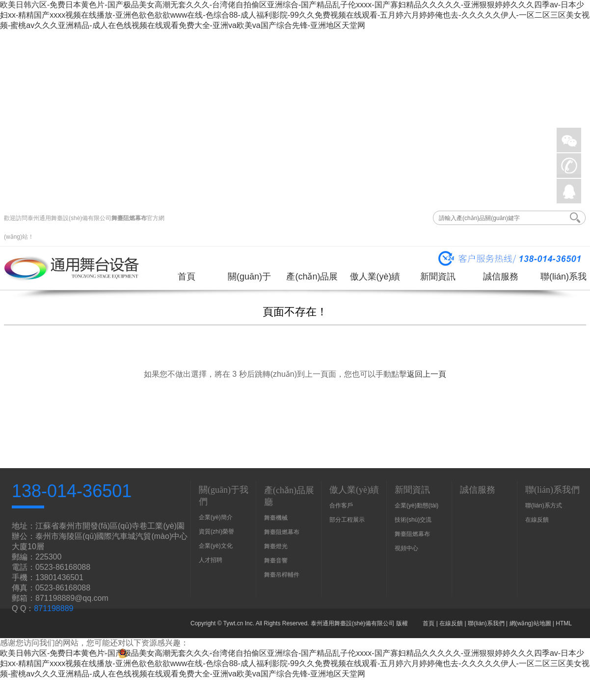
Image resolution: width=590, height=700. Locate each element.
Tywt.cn (233, 623)
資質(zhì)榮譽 (216, 532)
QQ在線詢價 (569, 191)
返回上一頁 (427, 374)
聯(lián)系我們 (563, 280)
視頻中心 (406, 548)
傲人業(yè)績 (375, 277)
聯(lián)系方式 (544, 505)
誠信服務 (501, 277)
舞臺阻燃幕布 (129, 218)
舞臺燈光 (276, 546)
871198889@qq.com (72, 598)
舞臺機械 (276, 518)
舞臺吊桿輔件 (282, 575)
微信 (569, 140)
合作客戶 (341, 505)
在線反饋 (537, 520)
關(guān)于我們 (249, 280)
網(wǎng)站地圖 (530, 623)
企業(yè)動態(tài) (416, 505)
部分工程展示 (347, 520)
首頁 (187, 277)
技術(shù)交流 (413, 520)
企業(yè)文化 (216, 546)
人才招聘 (211, 560)
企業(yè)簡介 (216, 517)
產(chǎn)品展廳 (312, 280)
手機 (569, 166)
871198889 (54, 608)
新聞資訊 (438, 277)
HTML (564, 623)
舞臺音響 (276, 560)
